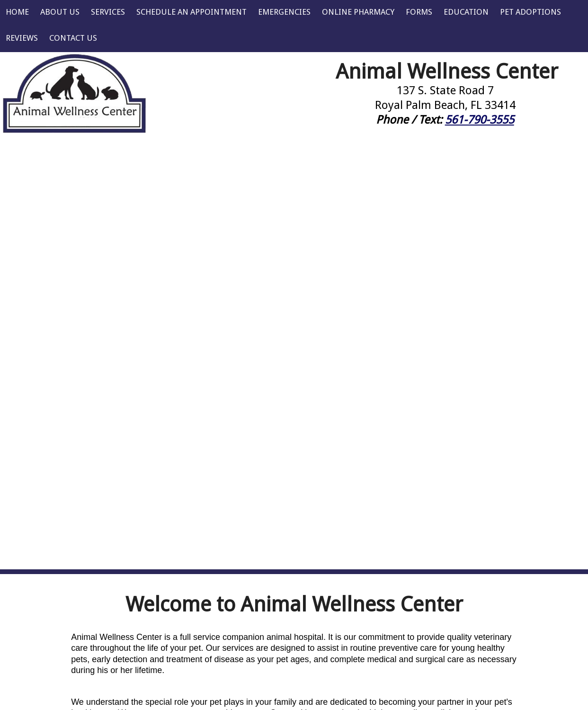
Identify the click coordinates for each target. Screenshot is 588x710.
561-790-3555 (480, 120)
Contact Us (73, 38)
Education (466, 12)
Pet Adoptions (530, 12)
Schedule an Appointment (192, 12)
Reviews (22, 38)
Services (108, 12)
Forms (419, 12)
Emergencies (284, 12)
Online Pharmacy (358, 12)
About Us (60, 12)
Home (17, 12)
